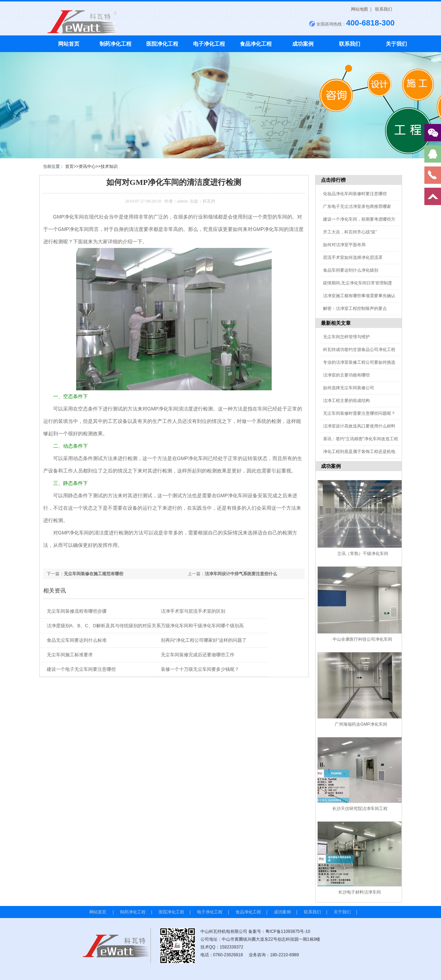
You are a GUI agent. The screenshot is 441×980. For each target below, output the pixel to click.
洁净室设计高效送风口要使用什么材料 (359, 426)
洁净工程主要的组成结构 (346, 401)
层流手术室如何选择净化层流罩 (353, 257)
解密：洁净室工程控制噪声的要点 (355, 308)
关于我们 (396, 44)
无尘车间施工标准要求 (70, 655)
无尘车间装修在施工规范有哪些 (94, 574)
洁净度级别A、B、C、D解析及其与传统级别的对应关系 (104, 626)
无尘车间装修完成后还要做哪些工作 (198, 655)
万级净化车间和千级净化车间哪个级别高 (202, 626)
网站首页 (69, 44)
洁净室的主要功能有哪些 (346, 375)
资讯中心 (87, 166)
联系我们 (384, 9)
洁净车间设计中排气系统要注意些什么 (241, 574)
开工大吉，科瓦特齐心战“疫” (350, 232)
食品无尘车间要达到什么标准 (77, 640)
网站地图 (360, 9)
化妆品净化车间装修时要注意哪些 (355, 194)
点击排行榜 (333, 180)
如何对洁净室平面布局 (344, 245)
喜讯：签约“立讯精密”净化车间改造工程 (361, 439)
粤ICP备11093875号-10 (288, 931)
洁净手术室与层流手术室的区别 (193, 611)
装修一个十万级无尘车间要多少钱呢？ (200, 669)
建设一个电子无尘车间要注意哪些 (81, 669)
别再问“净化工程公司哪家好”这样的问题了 (204, 640)
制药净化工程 (115, 44)
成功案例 (303, 44)
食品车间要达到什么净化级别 (351, 270)
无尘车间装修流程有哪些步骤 (77, 611)
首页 (69, 166)
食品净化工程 (256, 44)
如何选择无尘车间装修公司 (349, 388)
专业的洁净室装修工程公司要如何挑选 (359, 362)
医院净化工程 (162, 44)
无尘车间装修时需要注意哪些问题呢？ (359, 413)
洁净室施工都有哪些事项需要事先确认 (359, 296)
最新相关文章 (336, 323)
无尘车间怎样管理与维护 (346, 337)
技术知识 (109, 166)
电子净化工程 (209, 44)
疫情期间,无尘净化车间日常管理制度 (358, 283)
